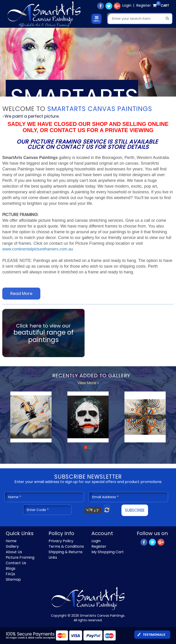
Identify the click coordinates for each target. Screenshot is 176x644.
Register (144, 5)
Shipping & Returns (66, 552)
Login (127, 5)
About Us (14, 552)
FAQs (10, 574)
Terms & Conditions (66, 546)
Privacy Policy (61, 541)
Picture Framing (20, 557)
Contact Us (16, 563)
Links (53, 557)
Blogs (11, 568)
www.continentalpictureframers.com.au (38, 249)
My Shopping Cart (108, 552)
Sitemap (13, 579)
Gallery (12, 546)
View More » (88, 383)
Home (11, 541)
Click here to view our (43, 333)
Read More (21, 293)
